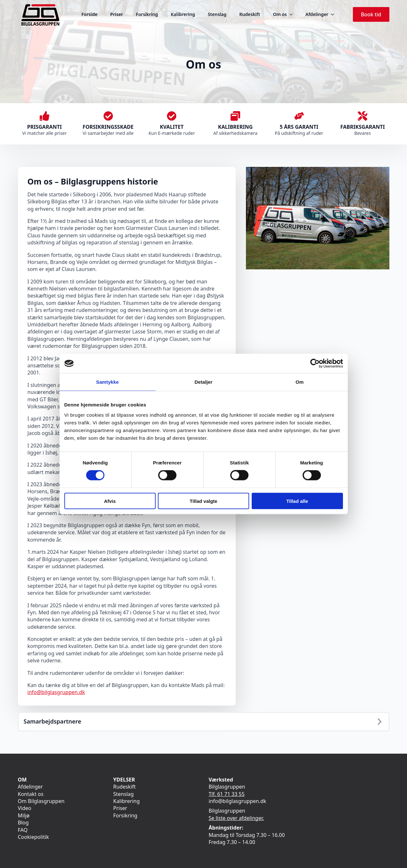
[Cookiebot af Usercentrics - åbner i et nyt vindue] (315, 364)
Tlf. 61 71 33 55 (227, 794)
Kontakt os (31, 794)
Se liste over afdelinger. (236, 818)
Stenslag (217, 14)
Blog (23, 823)
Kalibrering (183, 14)
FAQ (23, 830)
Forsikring (147, 14)
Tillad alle (297, 501)
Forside (89, 14)
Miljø (24, 815)
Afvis (110, 501)
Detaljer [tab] (204, 382)
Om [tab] (300, 382)
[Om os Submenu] (293, 14)
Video (25, 808)
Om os (280, 14)
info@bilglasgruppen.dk (56, 692)
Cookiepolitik (33, 837)
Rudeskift (250, 14)
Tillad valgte (203, 501)
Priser (117, 14)
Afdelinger (317, 14)
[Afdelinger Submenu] (334, 14)
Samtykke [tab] (107, 382)
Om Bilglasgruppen (41, 801)
